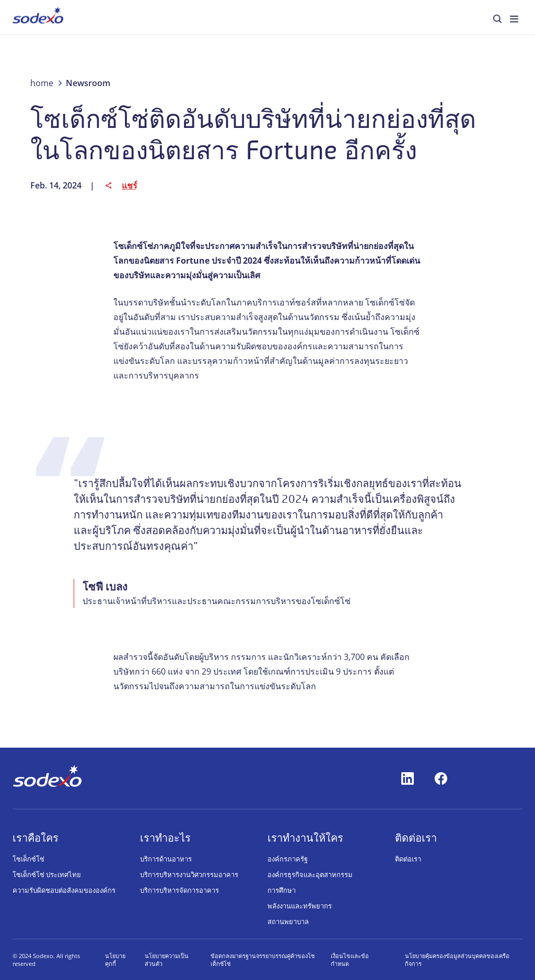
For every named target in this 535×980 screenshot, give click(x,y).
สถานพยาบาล (288, 922)
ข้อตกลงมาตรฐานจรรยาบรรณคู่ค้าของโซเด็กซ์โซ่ (263, 960)
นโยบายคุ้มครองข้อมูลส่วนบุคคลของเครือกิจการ (457, 960)
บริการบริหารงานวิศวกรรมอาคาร (189, 875)
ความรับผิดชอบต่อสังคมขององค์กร (64, 890)
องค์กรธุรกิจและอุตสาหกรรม (310, 875)
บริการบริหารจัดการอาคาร (179, 890)
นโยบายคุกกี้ (115, 960)
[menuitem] (38, 17)
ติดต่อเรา (408, 859)
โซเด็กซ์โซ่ (28, 859)
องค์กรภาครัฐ (288, 859)
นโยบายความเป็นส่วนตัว (167, 960)
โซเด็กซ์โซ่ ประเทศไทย (47, 875)
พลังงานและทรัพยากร (300, 906)
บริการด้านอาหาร (166, 859)
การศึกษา (282, 890)
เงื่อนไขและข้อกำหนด (350, 960)
